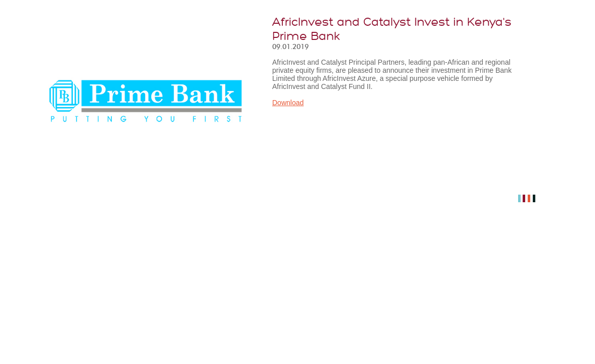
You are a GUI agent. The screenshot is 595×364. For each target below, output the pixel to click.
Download (288, 103)
